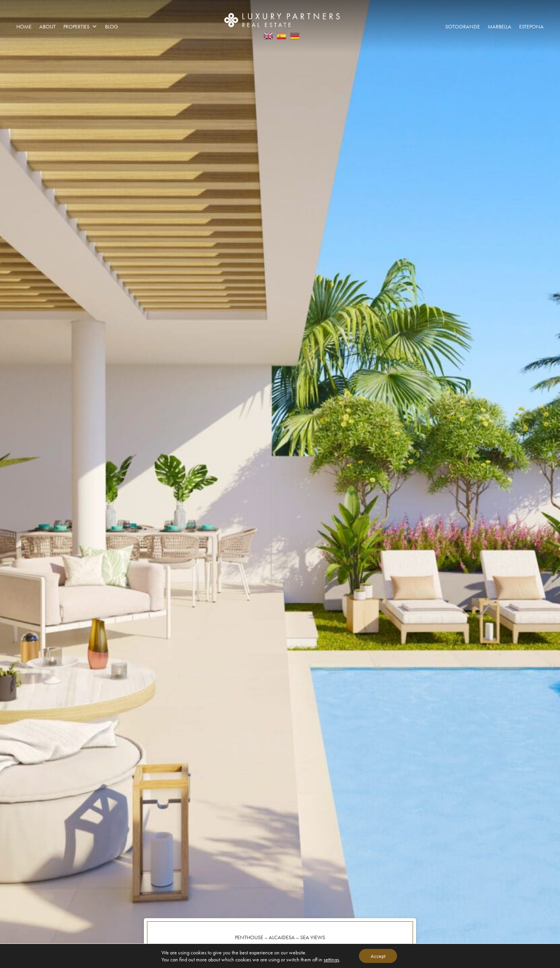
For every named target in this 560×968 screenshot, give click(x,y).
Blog (112, 26)
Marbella (500, 26)
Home (24, 26)
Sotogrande (463, 26)
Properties (80, 26)
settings (331, 959)
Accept (378, 956)
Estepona (531, 26)
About (47, 26)
